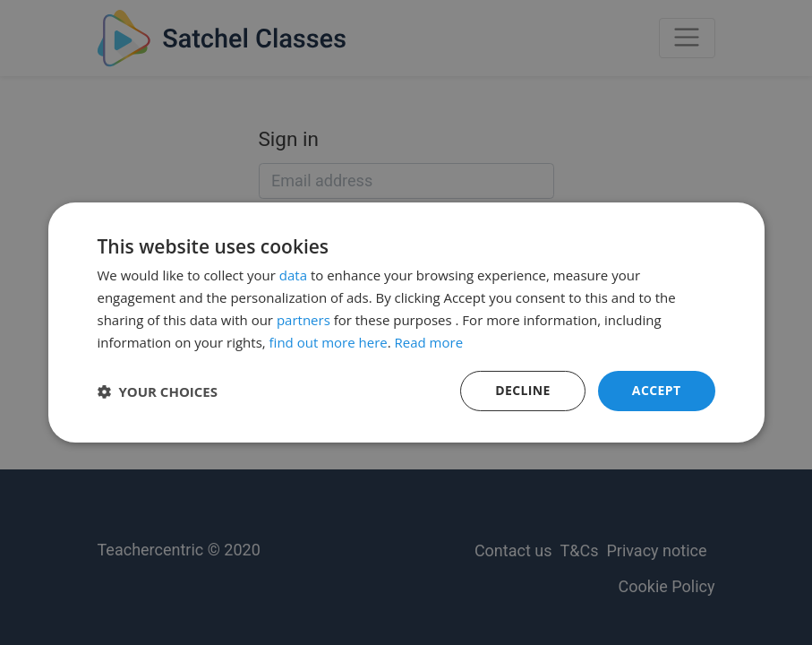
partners (303, 320)
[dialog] (406, 322)
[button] (158, 391)
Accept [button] (657, 390)
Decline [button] (523, 390)
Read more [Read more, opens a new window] (429, 342)
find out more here (329, 342)
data (293, 275)
